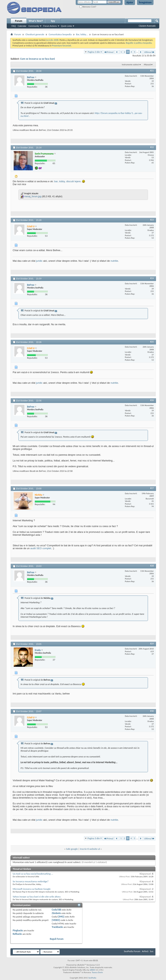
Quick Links (67, 26)
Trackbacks (57, 927)
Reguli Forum (57, 939)
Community (34, 26)
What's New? (36, 21)
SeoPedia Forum (132, 951)
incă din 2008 (52, 40)
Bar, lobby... (82, 34)
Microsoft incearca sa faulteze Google (32, 889)
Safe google (72, 849)
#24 (152, 278)
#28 (152, 566)
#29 (152, 644)
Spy (53, 21)
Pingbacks (18, 930)
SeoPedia (92, 978)
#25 (152, 342)
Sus (152, 951)
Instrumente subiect (130, 65)
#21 (152, 71)
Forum (19, 21)
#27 (152, 488)
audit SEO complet (41, 548)
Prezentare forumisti (61, 46)
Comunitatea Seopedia (60, 34)
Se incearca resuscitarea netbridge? (31, 881)
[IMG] (61, 917)
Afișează (147, 65)
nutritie (114, 261)
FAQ (14, 26)
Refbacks (17, 934)
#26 (152, 400)
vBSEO (93, 970)
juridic (39, 261)
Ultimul (149, 52)
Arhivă (145, 951)
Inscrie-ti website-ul (90, 849)
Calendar (22, 26)
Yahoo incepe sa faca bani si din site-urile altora (37, 897)
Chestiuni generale (35, 34)
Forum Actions (50, 26)
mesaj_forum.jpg (33, 196)
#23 (152, 220)
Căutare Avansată (147, 26)
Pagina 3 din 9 (95, 52)
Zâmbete (56, 913)
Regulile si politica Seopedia (139, 43)
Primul (109, 52)
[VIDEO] (56, 920)
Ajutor (130, 3)
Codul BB (56, 910)
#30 (152, 711)
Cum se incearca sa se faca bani (37, 59)
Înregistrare (145, 3)
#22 (152, 147)
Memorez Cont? (88, 7)
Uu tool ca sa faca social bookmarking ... (33, 874)
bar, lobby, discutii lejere (67, 181)
